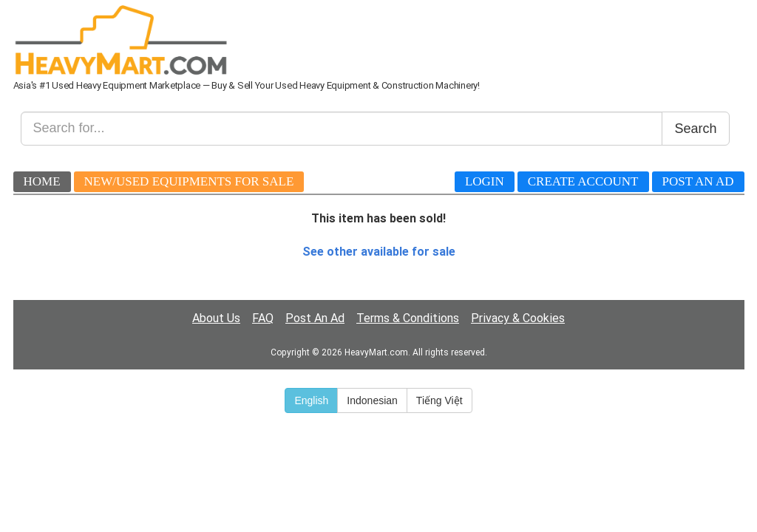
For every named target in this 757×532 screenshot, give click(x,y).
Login (485, 181)
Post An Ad (698, 181)
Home (42, 181)
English (311, 400)
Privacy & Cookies (518, 318)
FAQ (263, 318)
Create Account (583, 181)
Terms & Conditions (408, 318)
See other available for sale (379, 252)
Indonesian (372, 400)
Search (695, 129)
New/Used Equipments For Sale (189, 181)
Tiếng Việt (439, 400)
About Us (216, 318)
